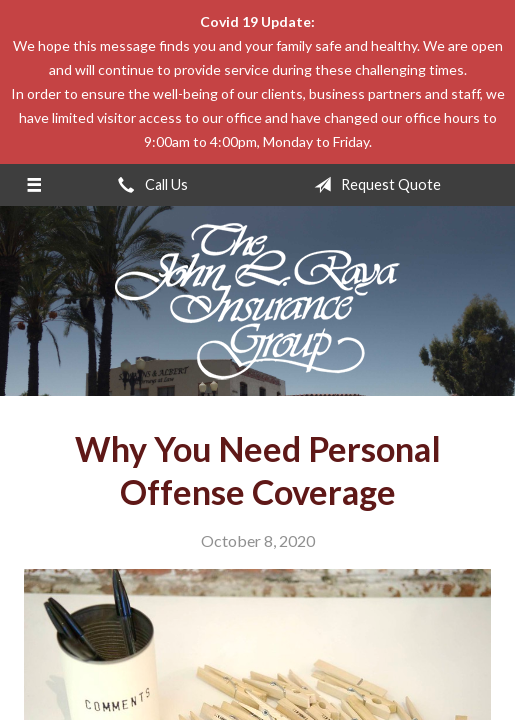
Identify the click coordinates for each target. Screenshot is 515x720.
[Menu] (33, 185)
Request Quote (373, 185)
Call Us (149, 185)
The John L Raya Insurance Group (257, 301)
